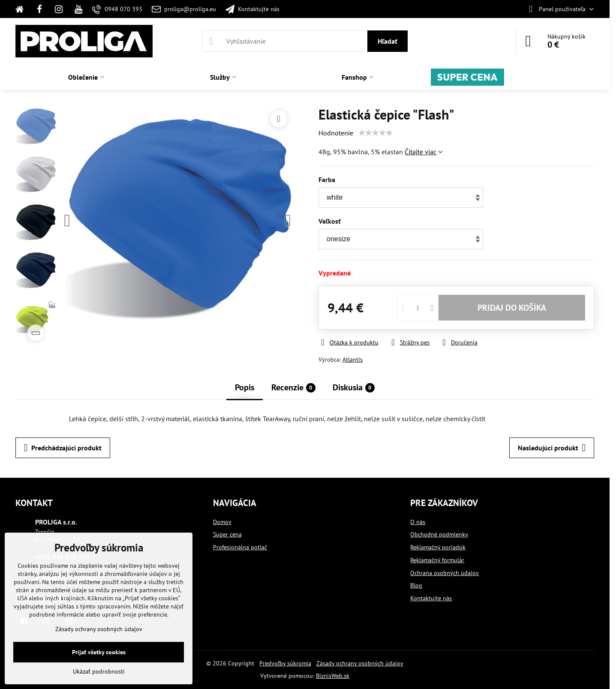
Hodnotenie (336, 133)
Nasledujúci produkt (552, 448)
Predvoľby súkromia (285, 663)
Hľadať (388, 41)
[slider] (376, 133)
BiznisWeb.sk (333, 676)
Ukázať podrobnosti (99, 671)
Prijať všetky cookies (99, 652)
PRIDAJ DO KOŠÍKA (512, 308)
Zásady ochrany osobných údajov (360, 663)
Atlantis (353, 359)
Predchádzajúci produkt (63, 448)
